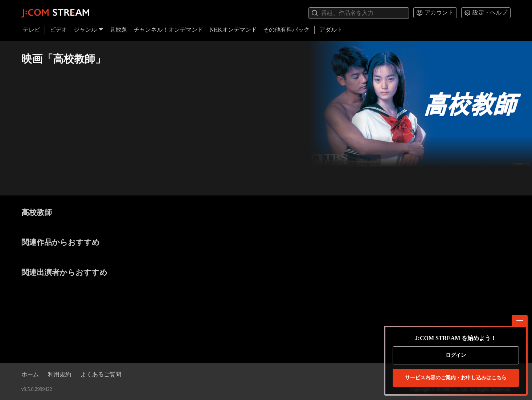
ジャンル (89, 30)
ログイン (456, 355)
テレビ (32, 30)
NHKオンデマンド (233, 30)
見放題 (118, 30)
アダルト (331, 30)
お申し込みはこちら (456, 378)
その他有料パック (286, 30)
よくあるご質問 (101, 374)
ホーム (30, 374)
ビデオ (58, 30)
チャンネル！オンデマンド (168, 30)
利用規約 (60, 374)
